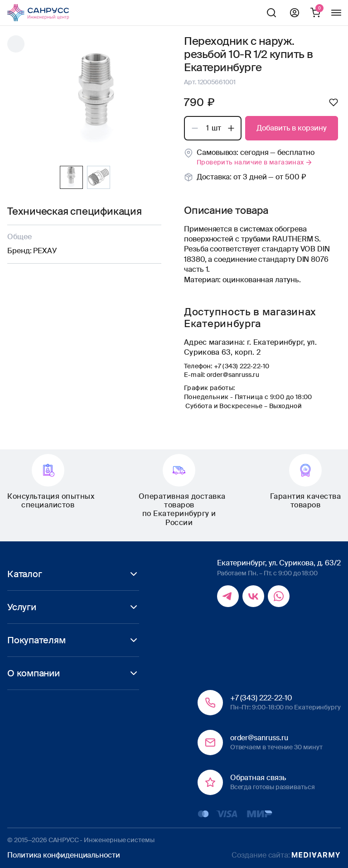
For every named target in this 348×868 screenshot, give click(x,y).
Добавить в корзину (292, 128)
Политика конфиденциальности (64, 855)
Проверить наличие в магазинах (255, 162)
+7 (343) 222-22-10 (242, 366)
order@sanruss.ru (233, 375)
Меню (336, 13)
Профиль (295, 13)
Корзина (315, 13)
